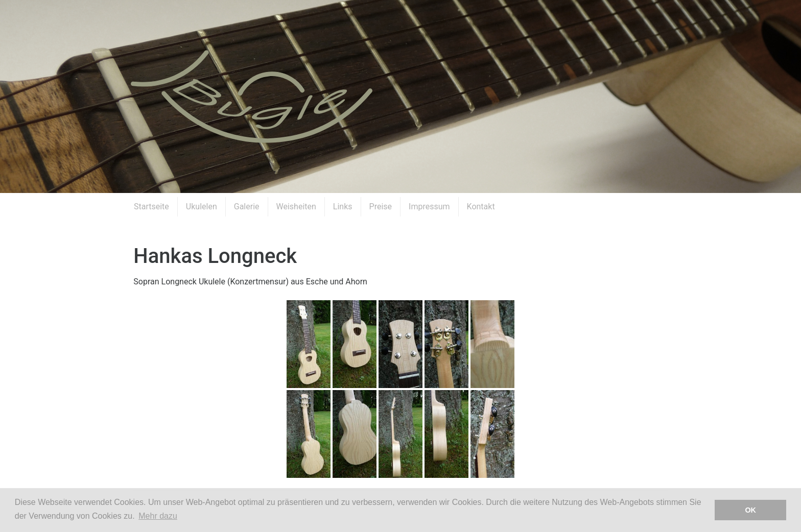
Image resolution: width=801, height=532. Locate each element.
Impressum (429, 207)
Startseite (151, 207)
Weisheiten (296, 207)
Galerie (247, 207)
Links (343, 207)
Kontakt (481, 207)
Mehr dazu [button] (158, 516)
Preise (381, 207)
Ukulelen (202, 207)
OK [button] (750, 510)
